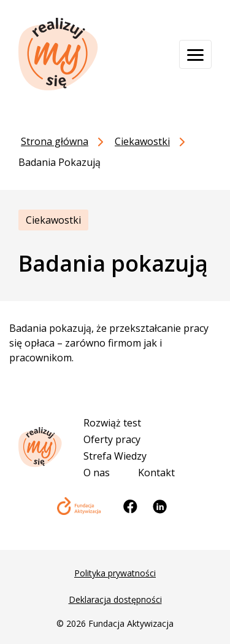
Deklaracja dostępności (115, 599)
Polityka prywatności (115, 573)
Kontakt (156, 473)
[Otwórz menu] (195, 54)
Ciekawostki (53, 220)
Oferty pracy (112, 439)
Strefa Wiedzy (115, 456)
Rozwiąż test (112, 423)
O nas (97, 473)
